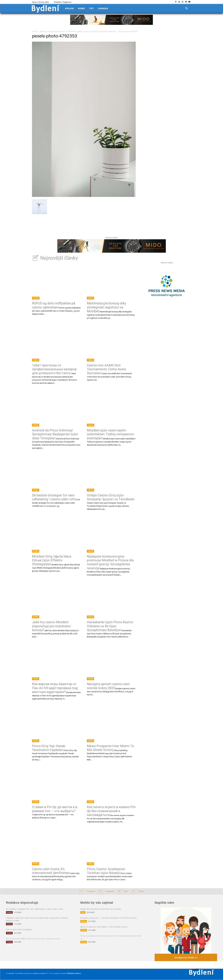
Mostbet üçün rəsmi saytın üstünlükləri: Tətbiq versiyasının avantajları (110, 434)
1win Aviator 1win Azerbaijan (19, 929)
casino (90, 425)
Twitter (144, 891)
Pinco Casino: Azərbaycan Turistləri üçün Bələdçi (106, 871)
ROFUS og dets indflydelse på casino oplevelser (54, 305)
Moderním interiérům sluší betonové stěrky (101, 908)
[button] (187, 8)
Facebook (88, 891)
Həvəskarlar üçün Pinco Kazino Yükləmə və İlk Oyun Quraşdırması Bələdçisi (110, 626)
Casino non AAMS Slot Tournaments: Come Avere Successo (106, 369)
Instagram (109, 891)
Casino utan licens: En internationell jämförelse (51, 871)
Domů (35, 31)
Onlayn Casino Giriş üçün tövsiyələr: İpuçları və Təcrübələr (111, 497)
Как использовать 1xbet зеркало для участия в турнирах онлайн (33, 938)
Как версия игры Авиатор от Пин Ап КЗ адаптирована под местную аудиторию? (55, 688)
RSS (127, 891)
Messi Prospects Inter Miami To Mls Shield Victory (110, 748)
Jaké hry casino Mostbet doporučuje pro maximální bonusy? (51, 626)
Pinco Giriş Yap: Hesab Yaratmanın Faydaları (49, 748)
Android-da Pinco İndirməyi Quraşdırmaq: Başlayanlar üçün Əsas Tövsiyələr (55, 434)
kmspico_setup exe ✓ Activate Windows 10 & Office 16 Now (108, 917)
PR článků (50, 974)
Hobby (90, 298)
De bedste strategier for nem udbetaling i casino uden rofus (55, 497)
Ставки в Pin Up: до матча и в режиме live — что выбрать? (55, 809)
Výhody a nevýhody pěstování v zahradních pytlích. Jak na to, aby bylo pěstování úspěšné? (78, 31)
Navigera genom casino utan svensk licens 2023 (108, 686)
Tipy (83, 912)
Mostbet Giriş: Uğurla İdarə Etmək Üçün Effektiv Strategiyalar (52, 560)
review (36, 298)
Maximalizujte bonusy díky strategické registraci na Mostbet (106, 307)
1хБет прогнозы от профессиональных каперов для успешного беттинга (54, 369)
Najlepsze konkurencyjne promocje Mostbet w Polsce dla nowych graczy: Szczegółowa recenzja (110, 562)
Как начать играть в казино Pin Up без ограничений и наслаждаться (111, 811)
